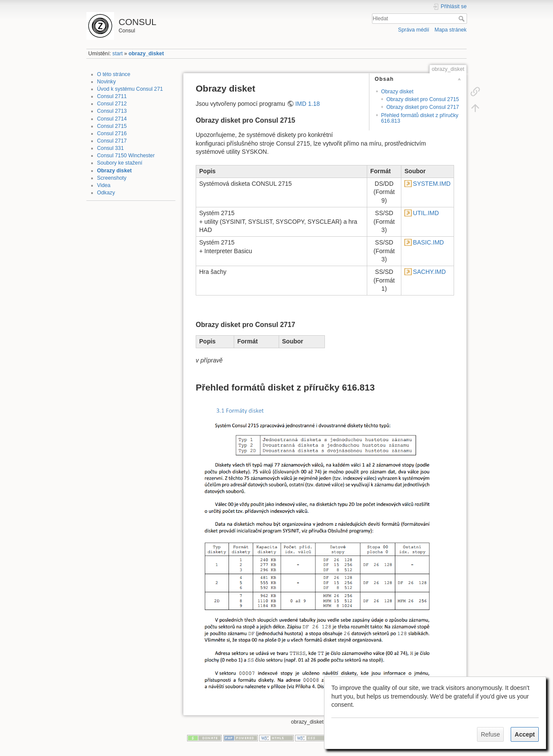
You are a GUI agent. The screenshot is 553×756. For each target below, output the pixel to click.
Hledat (462, 19)
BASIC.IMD (429, 242)
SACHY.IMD (429, 272)
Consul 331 (111, 148)
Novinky (107, 82)
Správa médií (413, 30)
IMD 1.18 (307, 104)
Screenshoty (112, 178)
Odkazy (106, 193)
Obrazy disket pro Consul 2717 (423, 107)
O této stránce (114, 74)
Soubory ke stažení (120, 163)
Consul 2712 (112, 104)
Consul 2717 (112, 141)
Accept (525, 734)
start (118, 54)
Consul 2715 (112, 126)
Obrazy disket (114, 171)
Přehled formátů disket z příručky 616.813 (420, 118)
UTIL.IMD (426, 213)
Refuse (490, 734)
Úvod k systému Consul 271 (130, 89)
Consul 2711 (112, 96)
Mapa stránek (451, 30)
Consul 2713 (112, 111)
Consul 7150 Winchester (126, 156)
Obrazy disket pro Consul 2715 (423, 99)
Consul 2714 (112, 119)
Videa (104, 185)
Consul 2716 (112, 133)
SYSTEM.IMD (432, 184)
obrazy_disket (146, 54)
